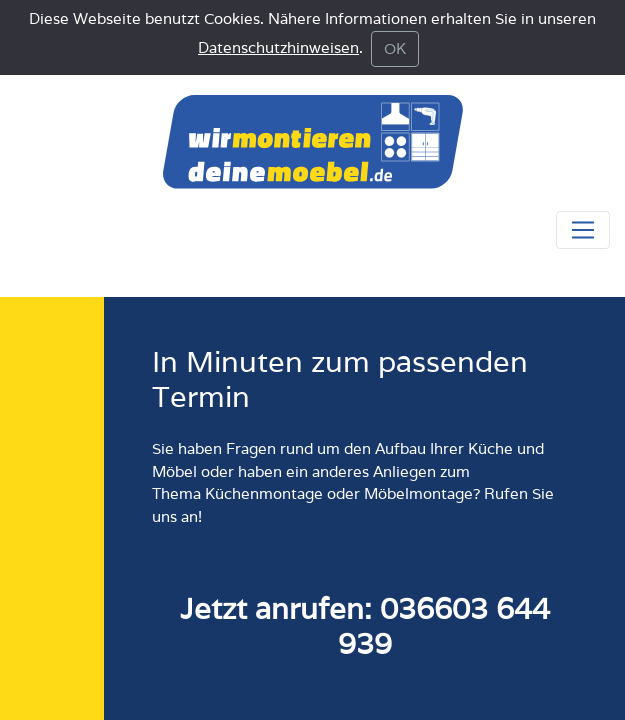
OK (395, 48)
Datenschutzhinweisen (278, 47)
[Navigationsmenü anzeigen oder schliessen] (583, 230)
